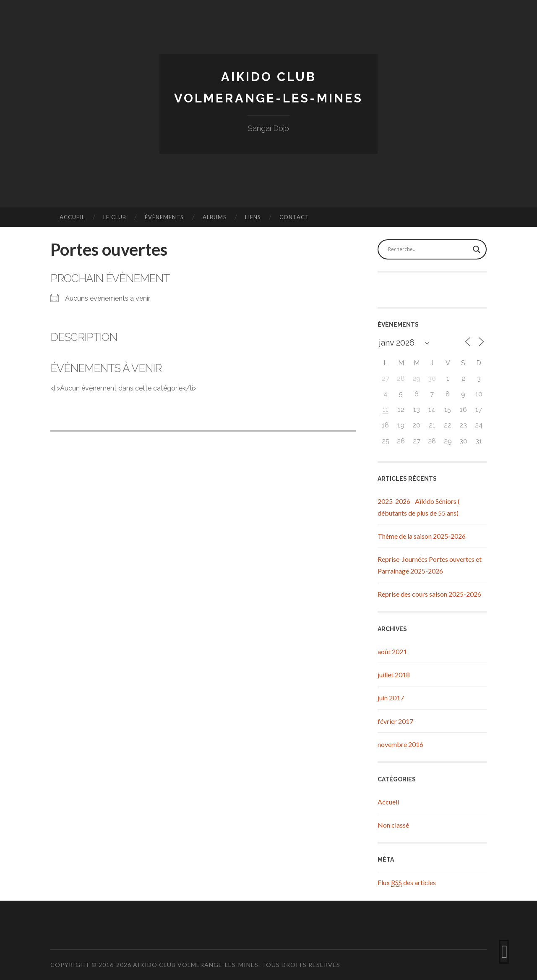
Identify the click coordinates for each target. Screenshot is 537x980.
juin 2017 (391, 698)
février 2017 (395, 721)
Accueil (72, 217)
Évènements (164, 217)
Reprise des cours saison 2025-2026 (429, 594)
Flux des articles (407, 883)
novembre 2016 (400, 744)
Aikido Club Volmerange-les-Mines (196, 965)
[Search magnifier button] (477, 249)
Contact (294, 217)
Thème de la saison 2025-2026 (422, 536)
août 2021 (392, 651)
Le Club (115, 217)
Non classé (393, 825)
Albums (215, 217)
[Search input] (428, 249)
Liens (253, 217)
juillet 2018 (394, 675)
